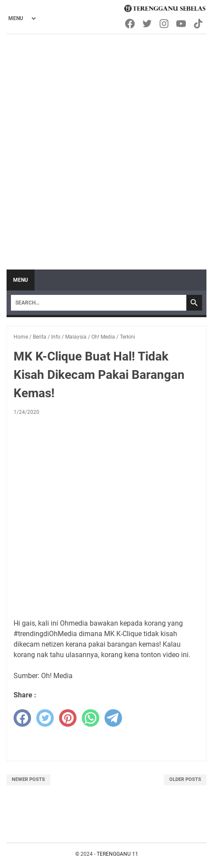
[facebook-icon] (131, 24)
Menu (21, 280)
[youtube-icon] (182, 24)
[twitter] (45, 718)
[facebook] (22, 718)
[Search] (99, 303)
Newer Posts (28, 779)
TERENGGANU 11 (117, 854)
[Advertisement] (106, 145)
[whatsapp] (91, 718)
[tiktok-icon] (199, 24)
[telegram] (113, 718)
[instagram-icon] (165, 24)
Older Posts (185, 779)
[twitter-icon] (148, 24)
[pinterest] (68, 718)
